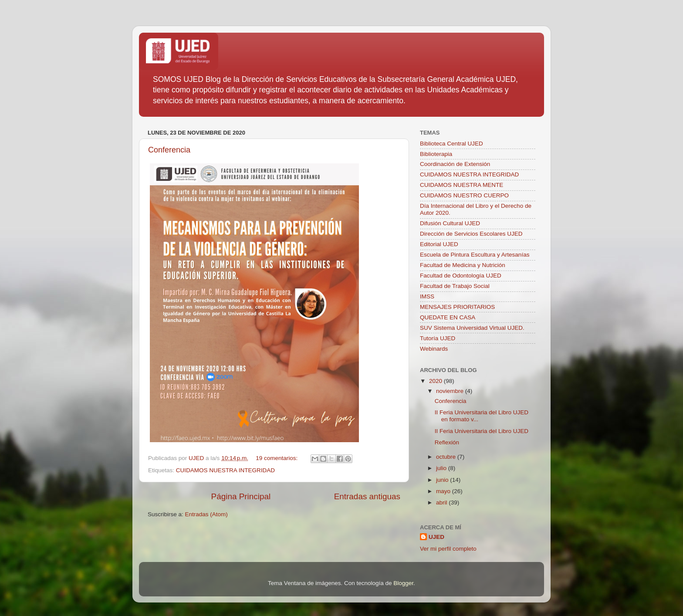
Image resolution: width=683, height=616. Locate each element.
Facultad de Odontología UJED (461, 276)
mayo (444, 491)
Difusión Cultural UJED (450, 223)
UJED (436, 537)
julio (442, 468)
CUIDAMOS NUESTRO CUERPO (464, 195)
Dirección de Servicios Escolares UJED (471, 234)
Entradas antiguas (367, 496)
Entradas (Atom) (206, 514)
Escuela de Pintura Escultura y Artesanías (475, 255)
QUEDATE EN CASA (448, 317)
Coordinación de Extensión (455, 164)
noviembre (451, 391)
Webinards (434, 349)
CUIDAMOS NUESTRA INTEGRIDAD (225, 470)
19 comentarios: (277, 458)
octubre (447, 457)
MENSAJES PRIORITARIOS (457, 307)
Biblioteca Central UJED (451, 144)
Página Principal (241, 496)
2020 (436, 381)
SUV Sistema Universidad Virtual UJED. (472, 328)
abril (442, 503)
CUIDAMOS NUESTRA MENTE (462, 185)
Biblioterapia (436, 154)
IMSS (427, 296)
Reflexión (447, 442)
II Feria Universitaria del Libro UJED (482, 431)
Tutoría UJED (438, 338)
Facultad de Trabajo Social (455, 286)
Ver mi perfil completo (448, 549)
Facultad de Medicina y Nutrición (463, 265)
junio (443, 480)
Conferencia (169, 150)
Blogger (403, 583)
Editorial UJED (439, 244)
